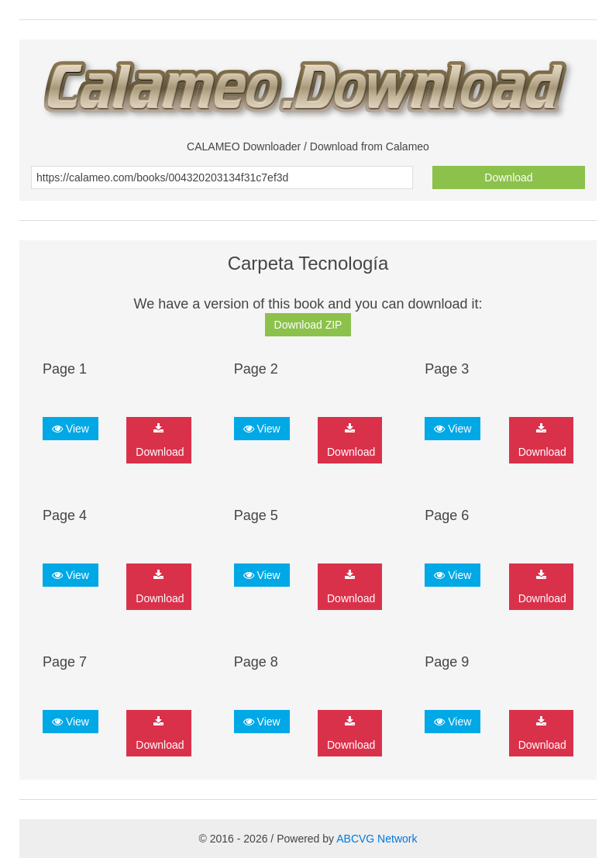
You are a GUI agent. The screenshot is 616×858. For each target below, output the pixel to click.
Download (508, 177)
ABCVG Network (377, 839)
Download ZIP (308, 325)
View (71, 429)
